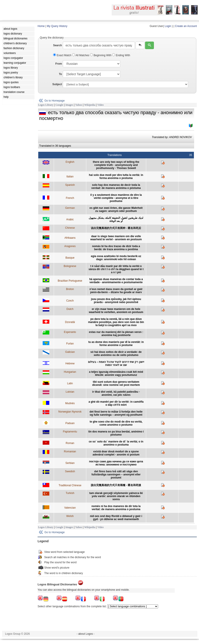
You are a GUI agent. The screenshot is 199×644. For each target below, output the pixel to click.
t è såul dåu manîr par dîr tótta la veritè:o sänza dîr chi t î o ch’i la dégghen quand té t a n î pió (116, 269)
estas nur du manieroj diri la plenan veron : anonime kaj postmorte (116, 334)
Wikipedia (90, 105)
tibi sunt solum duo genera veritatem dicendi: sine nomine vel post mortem (116, 383)
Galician (70, 352)
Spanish (70, 185)
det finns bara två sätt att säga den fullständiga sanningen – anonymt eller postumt (116, 475)
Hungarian (70, 372)
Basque (70, 258)
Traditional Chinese (70, 485)
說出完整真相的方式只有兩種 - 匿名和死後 (116, 485)
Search (57, 45)
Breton (70, 289)
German (70, 208)
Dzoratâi (70, 322)
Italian (70, 177)
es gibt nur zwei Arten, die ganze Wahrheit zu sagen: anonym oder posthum (116, 210)
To (60, 74)
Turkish (70, 493)
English (70, 162)
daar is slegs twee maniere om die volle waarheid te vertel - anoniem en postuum (116, 238)
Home (41, 26)
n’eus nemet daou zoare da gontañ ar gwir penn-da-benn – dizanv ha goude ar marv (116, 291)
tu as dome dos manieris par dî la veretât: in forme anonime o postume (116, 344)
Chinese (70, 228)
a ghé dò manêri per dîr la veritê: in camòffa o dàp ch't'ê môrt (116, 403)
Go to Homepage (55, 101)
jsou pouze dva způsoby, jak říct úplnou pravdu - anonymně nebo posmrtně (116, 301)
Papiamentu (70, 432)
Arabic (70, 219)
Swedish (70, 471)
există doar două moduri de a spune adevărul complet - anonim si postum (116, 453)
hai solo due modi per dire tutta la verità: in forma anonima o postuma (116, 177)
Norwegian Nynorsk (70, 412)
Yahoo (79, 105)
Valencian (70, 508)
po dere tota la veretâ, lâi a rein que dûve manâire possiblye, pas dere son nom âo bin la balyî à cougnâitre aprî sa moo (116, 322)
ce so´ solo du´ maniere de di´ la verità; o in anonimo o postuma (116, 443)
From (59, 64)
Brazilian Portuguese (70, 281)
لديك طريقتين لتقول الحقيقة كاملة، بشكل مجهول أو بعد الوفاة (116, 219)
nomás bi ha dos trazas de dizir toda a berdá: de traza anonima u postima (116, 248)
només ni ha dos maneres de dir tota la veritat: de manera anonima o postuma (116, 508)
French (70, 198)
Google (59, 105)
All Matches (81, 55)
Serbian (70, 463)
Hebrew (70, 363)
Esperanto (70, 332)
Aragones (70, 246)
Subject (57, 84)
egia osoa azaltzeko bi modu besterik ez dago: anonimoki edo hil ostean (116, 258)
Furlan (70, 344)
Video (100, 105)
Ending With (121, 55)
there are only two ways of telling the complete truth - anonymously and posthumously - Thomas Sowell (116, 165)
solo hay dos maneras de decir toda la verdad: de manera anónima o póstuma (116, 186)
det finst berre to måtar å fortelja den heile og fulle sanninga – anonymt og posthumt (116, 413)
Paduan (70, 423)
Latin (70, 383)
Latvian (70, 392)
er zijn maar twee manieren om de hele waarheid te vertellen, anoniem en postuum (116, 311)
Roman (70, 443)
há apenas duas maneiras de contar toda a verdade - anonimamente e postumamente (116, 281)
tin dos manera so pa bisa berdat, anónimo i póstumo (116, 433)
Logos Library (46, 105)
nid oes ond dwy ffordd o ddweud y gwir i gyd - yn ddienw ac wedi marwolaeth (116, 518)
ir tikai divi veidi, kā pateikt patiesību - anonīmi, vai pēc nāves (116, 393)
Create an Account (186, 26)
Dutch (70, 309)
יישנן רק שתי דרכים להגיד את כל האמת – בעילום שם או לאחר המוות (116, 363)
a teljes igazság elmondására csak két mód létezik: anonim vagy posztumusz (116, 373)
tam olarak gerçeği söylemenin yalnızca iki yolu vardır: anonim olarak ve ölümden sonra (116, 496)
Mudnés (70, 403)
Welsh (70, 516)
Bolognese (70, 266)
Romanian (70, 452)
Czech (70, 301)
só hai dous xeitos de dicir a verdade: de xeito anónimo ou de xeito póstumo (116, 354)
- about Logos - (86, 634)
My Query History (57, 26)
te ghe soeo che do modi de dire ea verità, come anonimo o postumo (116, 423)
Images (69, 105)
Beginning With (101, 55)
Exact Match (63, 55)
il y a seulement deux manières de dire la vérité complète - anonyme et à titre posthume (116, 198)
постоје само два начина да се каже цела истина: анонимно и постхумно (116, 463)
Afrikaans (70, 238)
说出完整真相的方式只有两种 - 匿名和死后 (116, 228)
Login (168, 26)
